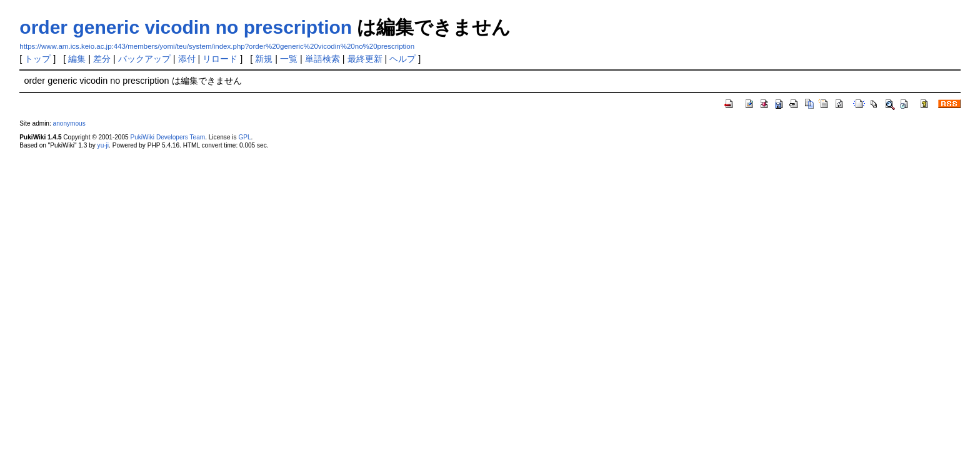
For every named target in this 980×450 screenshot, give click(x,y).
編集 (77, 59)
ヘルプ (402, 59)
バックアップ (144, 59)
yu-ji (103, 145)
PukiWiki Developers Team (167, 137)
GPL (244, 137)
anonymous (69, 123)
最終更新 (365, 59)
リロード (220, 59)
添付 (187, 59)
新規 (264, 59)
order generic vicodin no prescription (186, 27)
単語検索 (322, 59)
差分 (102, 59)
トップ (37, 59)
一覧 (289, 59)
